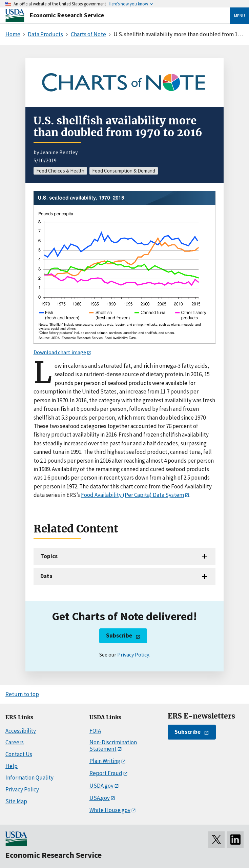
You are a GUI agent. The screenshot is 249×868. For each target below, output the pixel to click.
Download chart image (60, 352)
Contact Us (19, 754)
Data (46, 576)
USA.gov (100, 798)
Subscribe (119, 635)
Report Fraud (106, 773)
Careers (15, 742)
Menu (240, 16)
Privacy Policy (133, 654)
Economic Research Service (67, 15)
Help (12, 766)
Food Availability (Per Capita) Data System (132, 495)
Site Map (16, 801)
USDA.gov (101, 786)
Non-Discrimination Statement (113, 745)
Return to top (22, 694)
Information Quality (29, 778)
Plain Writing (105, 761)
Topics (49, 556)
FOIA (95, 731)
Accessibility (21, 731)
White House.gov (110, 810)
